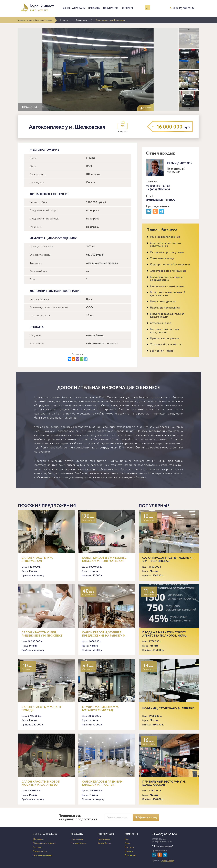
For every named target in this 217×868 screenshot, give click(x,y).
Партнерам (130, 855)
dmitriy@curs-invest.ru (161, 200)
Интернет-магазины (42, 855)
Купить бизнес (105, 843)
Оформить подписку (146, 818)
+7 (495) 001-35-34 (184, 8)
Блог (127, 839)
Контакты (130, 847)
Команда (129, 851)
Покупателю (111, 8)
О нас (128, 843)
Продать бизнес (78, 843)
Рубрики (64, 20)
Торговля (37, 847)
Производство (40, 851)
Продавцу (94, 8)
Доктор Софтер (168, 861)
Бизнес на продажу (74, 8)
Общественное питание (44, 843)
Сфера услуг (82, 20)
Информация (77, 839)
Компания (127, 8)
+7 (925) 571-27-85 (158, 186)
